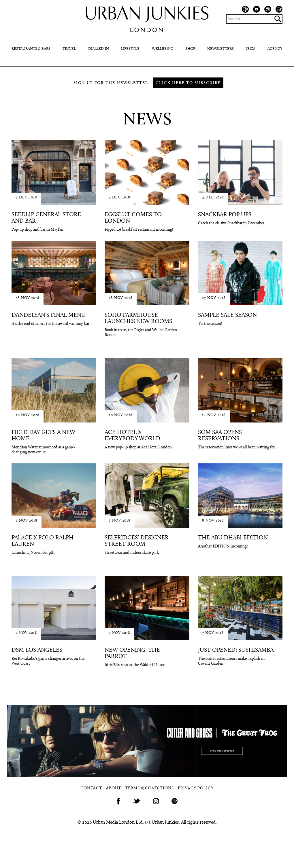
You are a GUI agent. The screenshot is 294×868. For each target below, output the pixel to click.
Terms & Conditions (149, 788)
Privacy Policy (196, 788)
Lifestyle (130, 49)
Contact (91, 788)
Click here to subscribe (188, 83)
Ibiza (251, 49)
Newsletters (220, 49)
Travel (69, 49)
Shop (190, 49)
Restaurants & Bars (31, 49)
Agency (275, 49)
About (114, 788)
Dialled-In (99, 49)
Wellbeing (163, 49)
